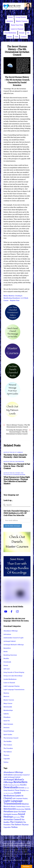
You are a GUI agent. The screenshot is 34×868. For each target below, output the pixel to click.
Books (10, 37)
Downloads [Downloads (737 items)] (11, 787)
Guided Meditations (10, 679)
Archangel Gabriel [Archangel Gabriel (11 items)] (14, 777)
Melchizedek (8, 707)
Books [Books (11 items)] (6, 785)
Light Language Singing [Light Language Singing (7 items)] (20, 798)
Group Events (21, 17)
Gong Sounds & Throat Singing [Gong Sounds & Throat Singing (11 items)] (14, 790)
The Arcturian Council (11, 738)
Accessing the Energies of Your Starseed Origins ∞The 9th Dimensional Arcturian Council (17, 432)
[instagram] (18, 612)
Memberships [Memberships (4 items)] (20, 809)
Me (28, 33)
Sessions (10, 21)
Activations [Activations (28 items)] (8, 775)
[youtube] (6, 612)
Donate (22, 33)
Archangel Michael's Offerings (14, 645)
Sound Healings (9, 731)
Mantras (6, 693)
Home (10, 17)
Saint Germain (8, 724)
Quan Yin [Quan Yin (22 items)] (17, 812)
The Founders (8, 748)
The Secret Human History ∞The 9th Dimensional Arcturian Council (17, 51)
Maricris (6, 696)
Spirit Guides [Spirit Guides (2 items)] (17, 817)
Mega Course (8, 703)
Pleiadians (7, 717)
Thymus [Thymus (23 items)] (25, 825)
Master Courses (22, 21)
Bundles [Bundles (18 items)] (23, 785)
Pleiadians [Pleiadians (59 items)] (8, 812)
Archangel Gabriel (10, 641)
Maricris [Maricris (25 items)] (7, 806)
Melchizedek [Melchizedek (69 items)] (10, 809)
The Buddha (8, 741)
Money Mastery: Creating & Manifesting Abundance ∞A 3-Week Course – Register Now (16, 298)
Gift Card (6, 669)
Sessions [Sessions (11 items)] (15, 814)
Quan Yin (7, 721)
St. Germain (19, 452)
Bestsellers (7, 648)
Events (6, 665)
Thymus (6, 755)
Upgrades (7, 759)
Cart (16, 37)
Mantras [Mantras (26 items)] (25, 804)
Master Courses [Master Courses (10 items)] (16, 807)
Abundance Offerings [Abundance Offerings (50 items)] (13, 772)
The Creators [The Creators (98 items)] (16, 822)
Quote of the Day (9, 452)
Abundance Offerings (11, 631)
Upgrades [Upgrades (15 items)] (7, 827)
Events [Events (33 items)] (21, 788)
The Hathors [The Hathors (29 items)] (16, 825)
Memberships (8, 710)
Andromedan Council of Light (13, 638)
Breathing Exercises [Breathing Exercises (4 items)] (14, 785)
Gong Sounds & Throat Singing (14, 672)
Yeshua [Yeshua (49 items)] (14, 827)
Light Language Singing (12, 686)
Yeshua (6, 762)
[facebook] (12, 612)
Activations (7, 634)
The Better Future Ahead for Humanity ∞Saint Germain (15, 456)
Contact (24, 37)
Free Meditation (10, 33)
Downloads (7, 662)
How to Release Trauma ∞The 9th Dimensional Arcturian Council (18, 426)
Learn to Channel (17, 29)
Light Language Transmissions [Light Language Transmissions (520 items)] (13, 802)
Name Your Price (17, 25)
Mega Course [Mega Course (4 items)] (26, 807)
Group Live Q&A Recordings (13, 676)
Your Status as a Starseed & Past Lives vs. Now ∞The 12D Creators (17, 466)
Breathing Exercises (10, 655)
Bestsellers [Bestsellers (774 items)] (20, 782)
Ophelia (6, 714)
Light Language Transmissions (14, 690)
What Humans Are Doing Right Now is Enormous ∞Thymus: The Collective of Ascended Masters (17, 480)
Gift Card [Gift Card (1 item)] (27, 788)
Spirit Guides (8, 735)
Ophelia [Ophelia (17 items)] (28, 809)
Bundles (6, 658)
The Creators (20, 462)
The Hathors (8, 752)
